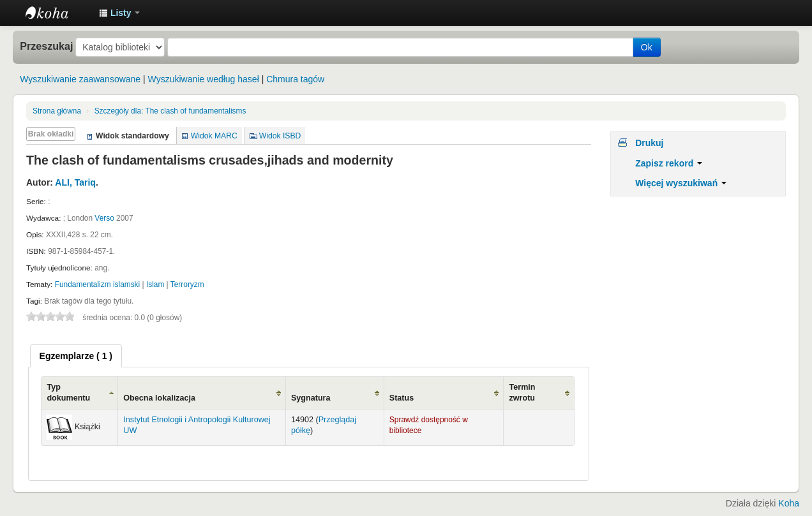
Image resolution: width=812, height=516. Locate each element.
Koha (789, 503)
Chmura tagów (295, 79)
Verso (104, 218)
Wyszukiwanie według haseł (204, 79)
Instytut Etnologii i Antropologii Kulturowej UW (57, 13)
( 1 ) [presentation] (76, 356)
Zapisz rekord (669, 163)
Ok (647, 47)
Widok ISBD (280, 136)
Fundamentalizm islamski (97, 284)
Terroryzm (187, 284)
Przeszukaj (46, 46)
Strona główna (57, 111)
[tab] (76, 356)
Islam (155, 284)
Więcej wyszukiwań (681, 183)
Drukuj (649, 143)
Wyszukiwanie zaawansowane (80, 79)
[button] (119, 13)
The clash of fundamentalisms (170, 111)
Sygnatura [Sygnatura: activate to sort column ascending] (311, 398)
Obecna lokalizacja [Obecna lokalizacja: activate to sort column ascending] (159, 398)
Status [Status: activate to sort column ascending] (402, 398)
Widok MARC (214, 136)
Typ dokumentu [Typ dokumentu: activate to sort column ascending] (68, 393)
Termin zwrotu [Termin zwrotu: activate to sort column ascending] (522, 393)
